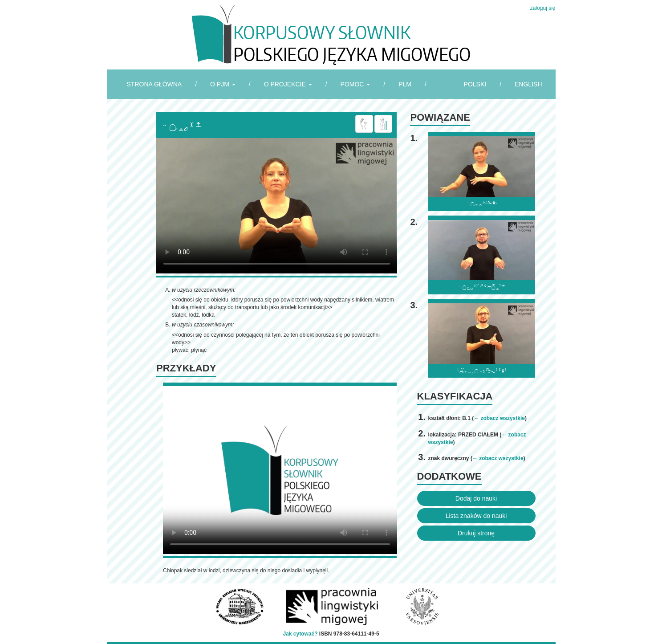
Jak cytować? (300, 634)
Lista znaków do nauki (476, 516)
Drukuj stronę (476, 533)
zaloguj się (543, 8)
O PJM (223, 84)
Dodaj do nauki (476, 498)
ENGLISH (528, 84)
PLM (405, 84)
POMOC (355, 84)
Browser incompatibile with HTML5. (277, 206)
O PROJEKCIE (288, 84)
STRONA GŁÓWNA (154, 84)
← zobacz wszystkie (499, 418)
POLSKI (475, 84)
